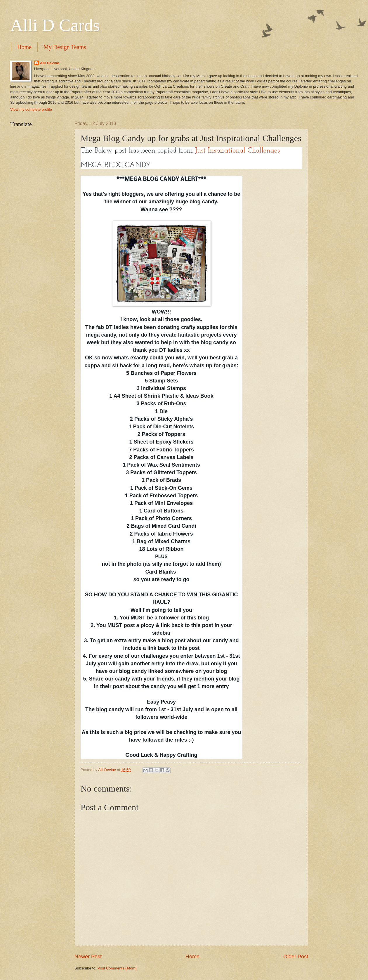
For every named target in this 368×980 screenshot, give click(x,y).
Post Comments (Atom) (117, 968)
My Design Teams (65, 47)
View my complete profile (31, 109)
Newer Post (88, 957)
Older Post (296, 957)
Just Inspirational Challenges (239, 151)
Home (24, 47)
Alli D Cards (55, 25)
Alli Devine (50, 63)
